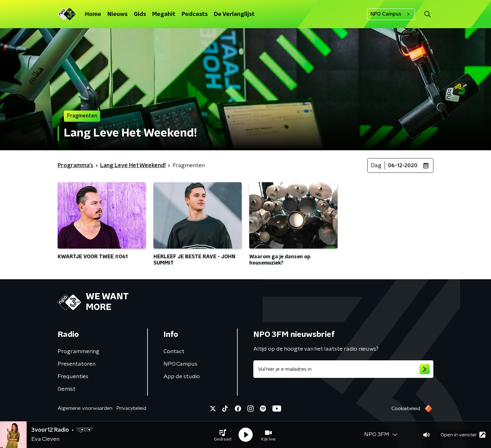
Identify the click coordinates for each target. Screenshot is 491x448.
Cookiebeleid (406, 409)
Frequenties (73, 377)
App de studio (182, 377)
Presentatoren (77, 364)
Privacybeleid (131, 408)
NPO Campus (391, 14)
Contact (174, 352)
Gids (140, 14)
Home (93, 14)
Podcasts (195, 14)
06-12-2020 (403, 166)
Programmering (78, 352)
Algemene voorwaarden (85, 408)
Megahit (164, 14)
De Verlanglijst (234, 14)
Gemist (67, 389)
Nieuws (117, 14)
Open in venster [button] (463, 435)
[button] (223, 435)
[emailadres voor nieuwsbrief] (343, 369)
